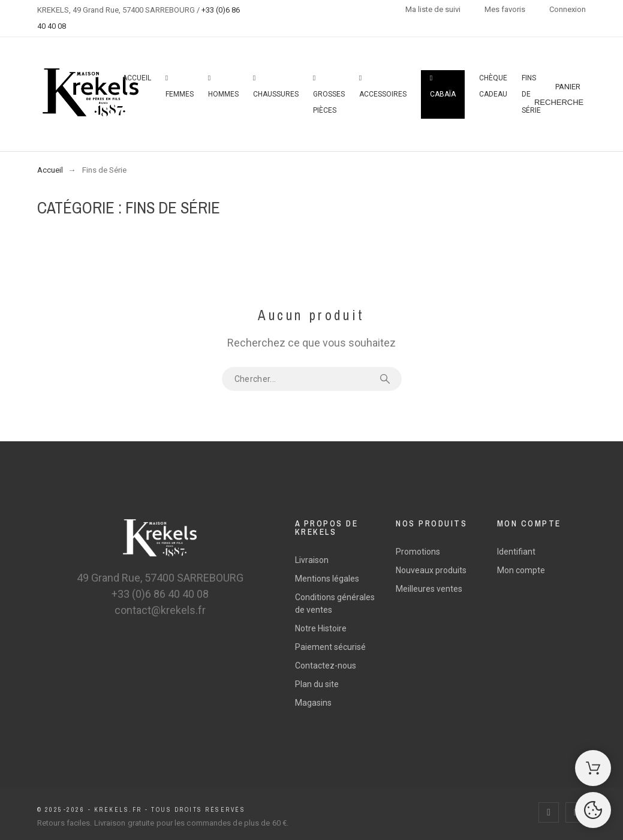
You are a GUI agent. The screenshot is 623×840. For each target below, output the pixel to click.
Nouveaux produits (431, 570)
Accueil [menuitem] (137, 78)
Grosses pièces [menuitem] (329, 94)
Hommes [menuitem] (223, 86)
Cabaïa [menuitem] (443, 86)
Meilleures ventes (429, 589)
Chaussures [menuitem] (276, 86)
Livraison (312, 560)
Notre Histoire (321, 628)
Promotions (418, 552)
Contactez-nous (326, 666)
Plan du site (317, 684)
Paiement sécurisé (330, 647)
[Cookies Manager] (593, 810)
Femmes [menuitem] (180, 86)
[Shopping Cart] (593, 768)
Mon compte (521, 570)
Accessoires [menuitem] (383, 86)
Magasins (313, 703)
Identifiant (516, 552)
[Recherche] (559, 103)
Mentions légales (327, 579)
